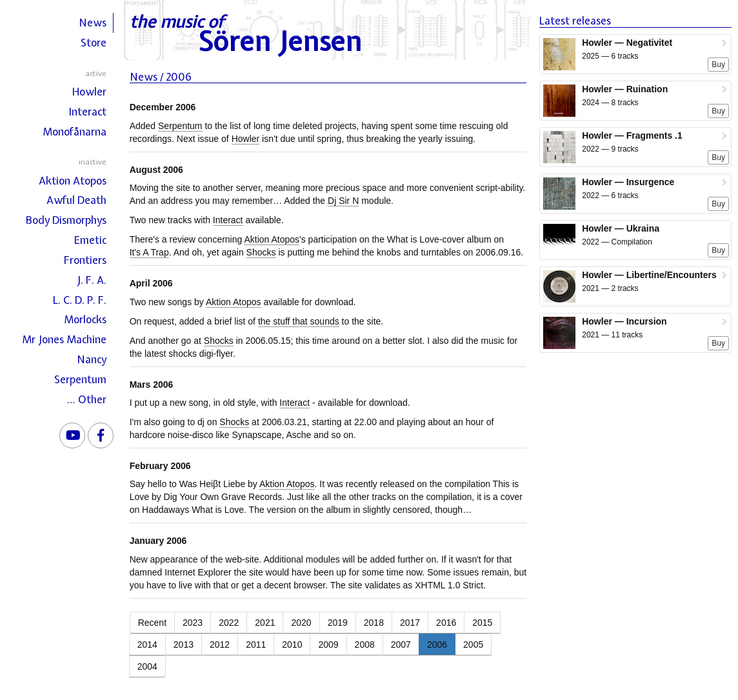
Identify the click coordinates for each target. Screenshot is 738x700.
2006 (437, 645)
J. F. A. (92, 280)
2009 (328, 645)
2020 (301, 623)
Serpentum (80, 379)
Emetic (90, 240)
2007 (401, 645)
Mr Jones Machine (64, 339)
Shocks (261, 252)
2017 (410, 623)
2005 (473, 645)
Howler (89, 92)
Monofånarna (75, 132)
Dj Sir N (343, 201)
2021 (265, 623)
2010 (292, 645)
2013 (184, 645)
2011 (256, 645)
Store (94, 43)
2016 (446, 623)
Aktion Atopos (73, 181)
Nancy (92, 359)
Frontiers (85, 260)
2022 (229, 623)
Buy (718, 65)
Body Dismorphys (66, 220)
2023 (193, 623)
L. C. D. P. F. (80, 300)
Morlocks (85, 319)
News (93, 23)
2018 (374, 623)
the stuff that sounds (299, 321)
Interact (88, 112)
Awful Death (76, 200)
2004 (147, 666)
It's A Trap (149, 252)
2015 (482, 623)
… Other (87, 399)
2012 (220, 645)
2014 (147, 645)
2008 (365, 645)
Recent (152, 623)
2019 (338, 623)
